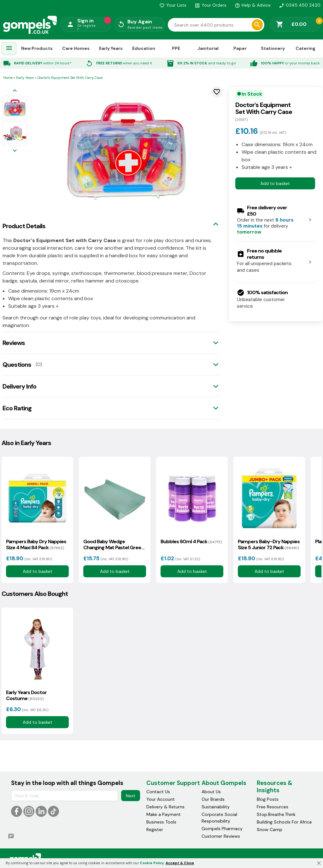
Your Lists (173, 5)
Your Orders (211, 5)
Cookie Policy (152, 863)
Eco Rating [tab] (17, 408)
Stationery (273, 48)
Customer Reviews (221, 836)
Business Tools (161, 822)
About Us (211, 792)
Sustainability (216, 807)
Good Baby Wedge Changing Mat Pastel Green (114, 544)
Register (155, 829)
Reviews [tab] (14, 343)
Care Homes (76, 48)
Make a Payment (164, 814)
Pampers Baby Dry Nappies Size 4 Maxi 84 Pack (36, 544)
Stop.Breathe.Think (276, 814)
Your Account (161, 799)
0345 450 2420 (300, 5)
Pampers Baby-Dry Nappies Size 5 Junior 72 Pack (269, 544)
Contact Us (158, 792)
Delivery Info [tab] (19, 386)
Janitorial (208, 48)
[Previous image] (15, 91)
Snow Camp (270, 829)
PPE (176, 48)
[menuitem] (9, 49)
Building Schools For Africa (284, 822)
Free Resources (273, 807)
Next (131, 796)
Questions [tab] (17, 365)
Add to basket (275, 183)
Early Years (111, 48)
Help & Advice (253, 5)
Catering (305, 48)
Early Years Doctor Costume (26, 695)
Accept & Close (180, 863)
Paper (240, 48)
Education (144, 48)
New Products (37, 48)
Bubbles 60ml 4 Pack (191, 541)
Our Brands (213, 799)
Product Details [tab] (24, 226)
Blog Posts (268, 799)
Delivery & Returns (165, 807)
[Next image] (15, 151)
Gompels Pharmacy (222, 829)
